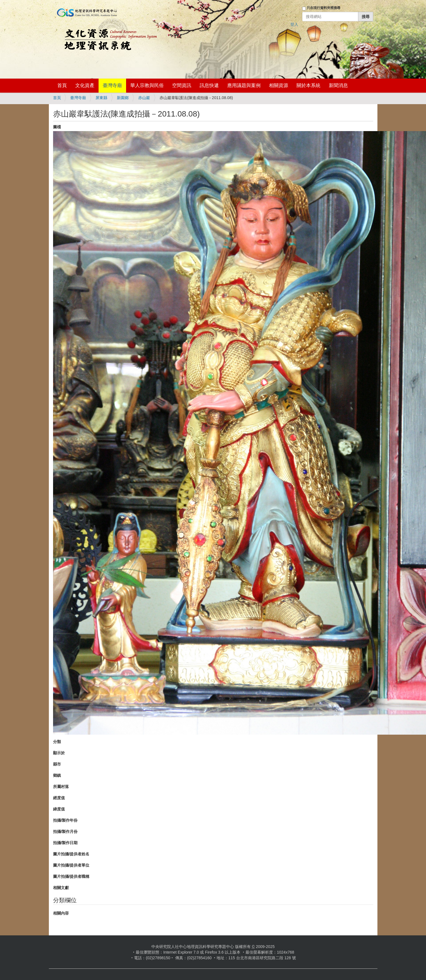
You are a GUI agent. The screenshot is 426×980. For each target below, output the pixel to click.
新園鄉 (123, 98)
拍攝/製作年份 (65, 820)
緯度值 (59, 809)
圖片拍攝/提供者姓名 (71, 854)
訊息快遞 (209, 85)
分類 (57, 742)
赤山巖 (144, 98)
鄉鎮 (57, 775)
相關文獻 (61, 888)
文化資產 (85, 85)
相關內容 (61, 913)
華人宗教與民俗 (147, 85)
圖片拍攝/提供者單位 (71, 865)
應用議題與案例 (244, 85)
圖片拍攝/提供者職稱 (71, 876)
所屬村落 (61, 787)
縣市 (57, 764)
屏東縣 (101, 98)
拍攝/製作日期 (65, 843)
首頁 (62, 85)
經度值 (59, 798)
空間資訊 (182, 85)
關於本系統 (308, 85)
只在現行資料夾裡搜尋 (324, 8)
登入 (294, 24)
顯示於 (59, 753)
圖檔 (57, 127)
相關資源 (279, 85)
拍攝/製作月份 (65, 831)
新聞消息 (338, 85)
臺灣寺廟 (112, 85)
